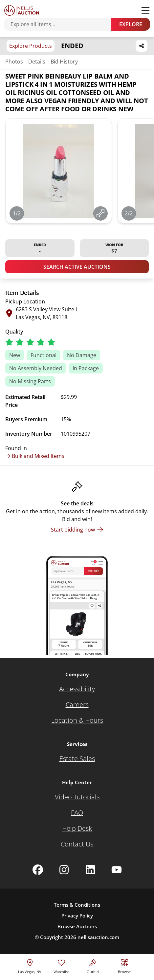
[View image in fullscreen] (100, 213)
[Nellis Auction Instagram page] (64, 870)
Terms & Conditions (77, 905)
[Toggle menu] (145, 10)
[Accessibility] (77, 689)
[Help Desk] (77, 828)
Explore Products (31, 46)
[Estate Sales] (77, 759)
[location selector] (30, 965)
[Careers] (77, 705)
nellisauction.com (98, 937)
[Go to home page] (22, 10)
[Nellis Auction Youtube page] (117, 870)
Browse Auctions (77, 926)
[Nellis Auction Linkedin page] (90, 870)
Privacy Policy (77, 916)
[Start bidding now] (77, 530)
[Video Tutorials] (77, 797)
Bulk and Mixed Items (35, 456)
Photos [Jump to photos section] (14, 62)
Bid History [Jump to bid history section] (64, 62)
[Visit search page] (124, 965)
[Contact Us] (77, 844)
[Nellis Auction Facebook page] (38, 870)
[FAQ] (77, 813)
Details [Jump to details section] (37, 62)
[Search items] (61, 24)
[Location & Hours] (77, 720)
